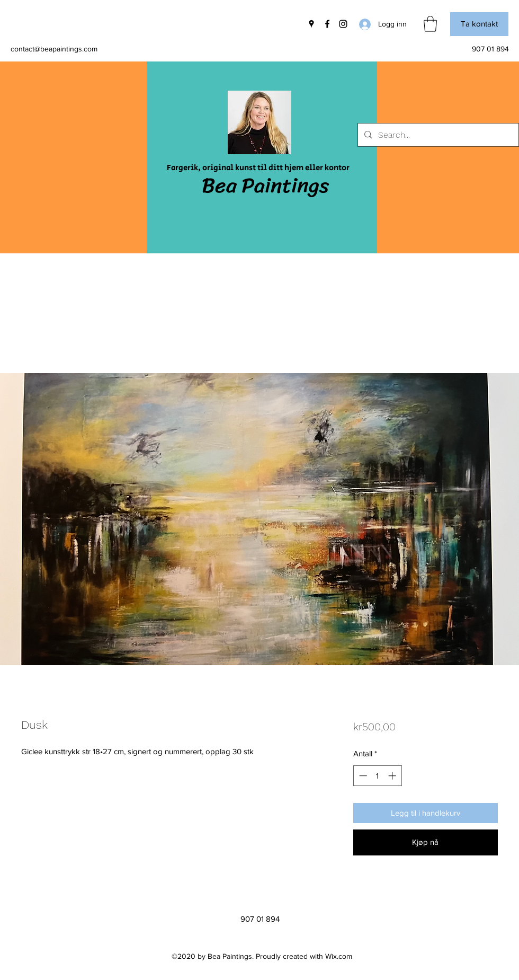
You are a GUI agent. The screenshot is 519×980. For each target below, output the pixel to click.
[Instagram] (343, 24)
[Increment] (393, 776)
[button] (430, 24)
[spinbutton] (377, 776)
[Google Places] (311, 24)
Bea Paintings (265, 185)
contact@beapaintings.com (54, 49)
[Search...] (437, 135)
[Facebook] (327, 24)
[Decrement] (362, 776)
